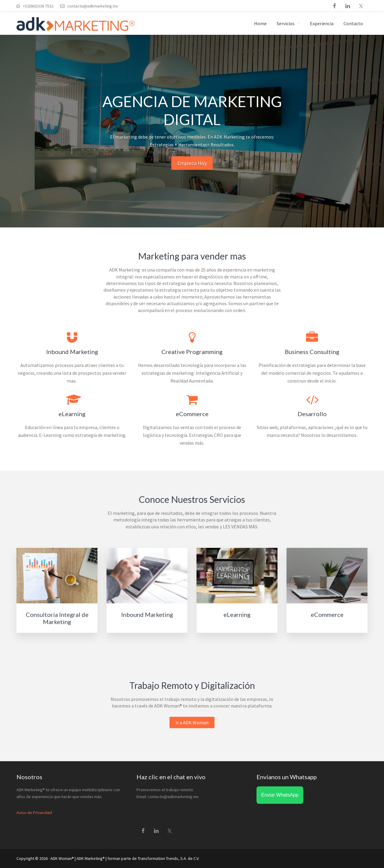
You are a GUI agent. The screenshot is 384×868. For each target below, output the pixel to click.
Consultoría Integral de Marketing (57, 618)
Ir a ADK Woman (192, 722)
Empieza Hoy (192, 163)
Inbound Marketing (147, 614)
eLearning (237, 614)
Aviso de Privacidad (34, 812)
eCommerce (327, 614)
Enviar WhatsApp (280, 795)
